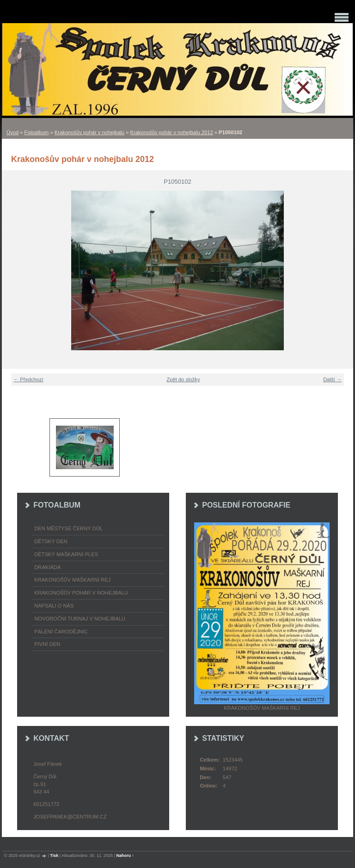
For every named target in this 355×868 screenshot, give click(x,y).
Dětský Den (51, 541)
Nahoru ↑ (125, 856)
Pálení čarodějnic (61, 632)
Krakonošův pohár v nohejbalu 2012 (171, 132)
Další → (332, 379)
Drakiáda (47, 567)
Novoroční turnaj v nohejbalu (80, 619)
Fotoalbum (37, 132)
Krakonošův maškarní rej (72, 580)
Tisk (54, 856)
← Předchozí (28, 379)
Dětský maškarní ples (66, 554)
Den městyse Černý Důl (68, 528)
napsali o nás (54, 606)
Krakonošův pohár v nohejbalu (89, 132)
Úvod (12, 132)
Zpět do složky (183, 379)
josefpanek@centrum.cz (70, 817)
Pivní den (47, 644)
